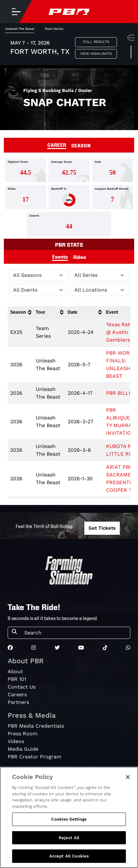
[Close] (128, 777)
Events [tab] (60, 256)
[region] (69, 817)
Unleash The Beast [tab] (20, 29)
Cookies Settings (69, 819)
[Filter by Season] (38, 275)
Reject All (69, 838)
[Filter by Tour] (100, 275)
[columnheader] (20, 312)
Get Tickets (102, 528)
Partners (18, 702)
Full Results (96, 42)
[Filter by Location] (100, 290)
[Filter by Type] (38, 290)
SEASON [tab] (81, 145)
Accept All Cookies (69, 856)
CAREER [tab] (57, 145)
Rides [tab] (80, 257)
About (15, 671)
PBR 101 (17, 679)
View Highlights (96, 54)
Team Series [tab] (54, 29)
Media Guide (23, 749)
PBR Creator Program (34, 757)
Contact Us (22, 687)
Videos (16, 741)
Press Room (23, 734)
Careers (17, 694)
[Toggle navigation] (16, 12)
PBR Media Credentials (36, 726)
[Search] (75, 633)
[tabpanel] (69, 198)
